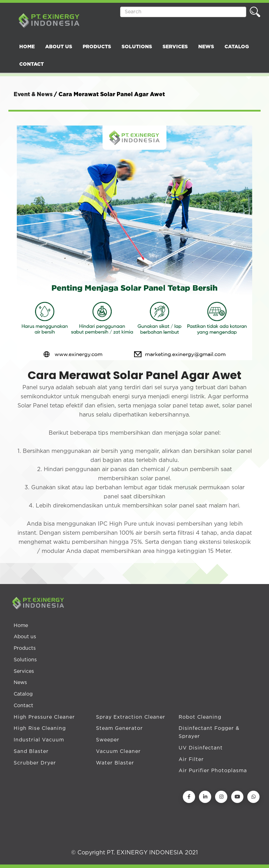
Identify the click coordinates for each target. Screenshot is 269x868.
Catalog (23, 694)
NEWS (206, 47)
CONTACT (32, 64)
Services (24, 671)
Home (21, 626)
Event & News (33, 95)
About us (25, 637)
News (20, 683)
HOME (27, 47)
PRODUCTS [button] (97, 47)
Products (25, 648)
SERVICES (175, 47)
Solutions (25, 660)
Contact (23, 706)
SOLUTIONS (137, 47)
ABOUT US (59, 47)
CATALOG (237, 47)
